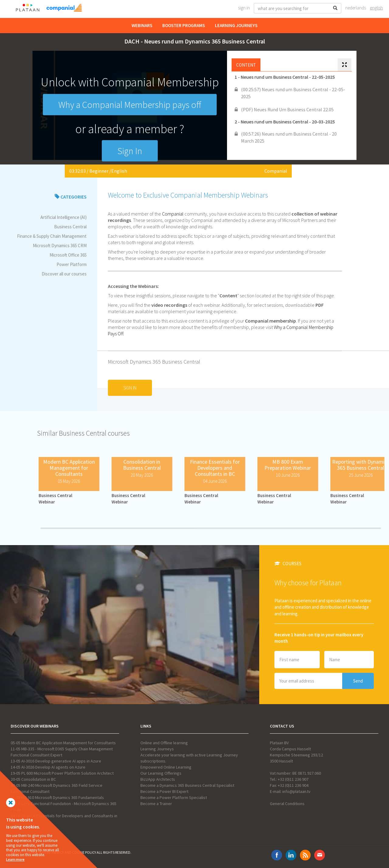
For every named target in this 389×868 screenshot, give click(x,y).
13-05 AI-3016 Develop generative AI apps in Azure (56, 761)
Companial (276, 171)
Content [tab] (246, 65)
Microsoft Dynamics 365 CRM (60, 246)
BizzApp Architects (158, 779)
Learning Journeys (236, 25)
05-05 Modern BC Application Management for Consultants (63, 743)
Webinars (142, 25)
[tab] (344, 65)
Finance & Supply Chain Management (52, 236)
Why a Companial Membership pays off (130, 105)
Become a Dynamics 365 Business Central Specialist (187, 785)
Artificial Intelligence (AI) (64, 217)
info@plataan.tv (296, 791)
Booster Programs (184, 25)
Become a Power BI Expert (164, 791)
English (376, 8)
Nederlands (356, 8)
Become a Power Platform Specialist (174, 797)
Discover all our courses (64, 274)
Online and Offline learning (164, 743)
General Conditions (287, 804)
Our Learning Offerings (161, 773)
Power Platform (72, 264)
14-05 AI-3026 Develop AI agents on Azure (48, 767)
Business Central (70, 227)
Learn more (15, 859)
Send (358, 681)
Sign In (244, 8)
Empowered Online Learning (166, 767)
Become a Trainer (156, 804)
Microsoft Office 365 (68, 255)
